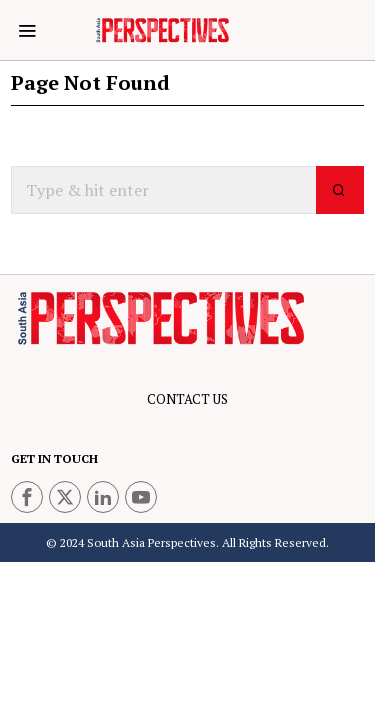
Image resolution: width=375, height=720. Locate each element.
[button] (340, 190)
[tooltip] (27, 497)
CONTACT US (187, 399)
